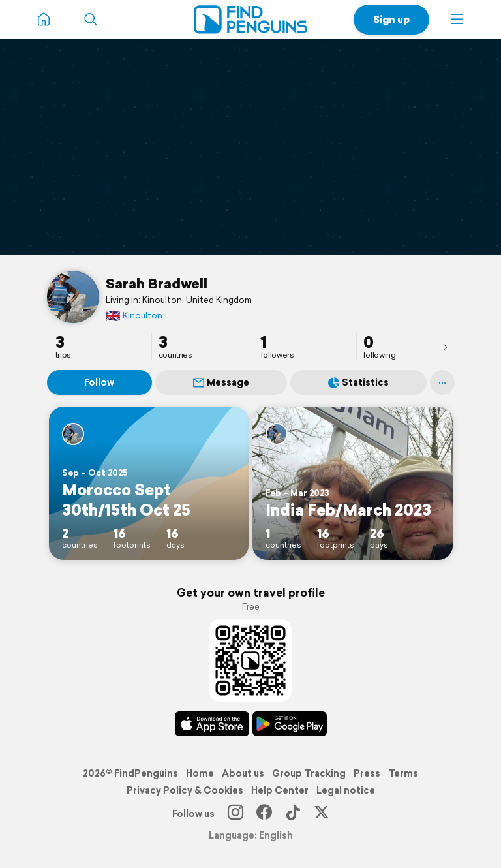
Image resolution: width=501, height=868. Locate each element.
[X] (322, 814)
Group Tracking (309, 773)
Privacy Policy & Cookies (185, 790)
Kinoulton (134, 316)
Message (221, 382)
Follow (99, 382)
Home (200, 773)
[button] (457, 20)
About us (243, 773)
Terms (403, 773)
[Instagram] (235, 814)
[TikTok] (293, 814)
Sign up (391, 19)
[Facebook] (264, 814)
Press (367, 773)
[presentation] (445, 347)
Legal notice (346, 790)
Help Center (280, 790)
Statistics (358, 382)
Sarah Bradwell (157, 283)
